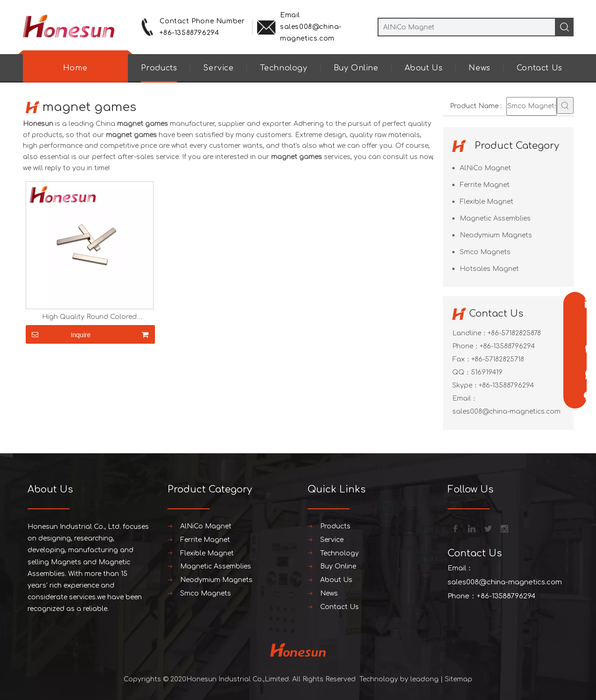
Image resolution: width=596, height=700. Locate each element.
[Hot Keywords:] (565, 105)
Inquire (58, 334)
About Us (424, 68)
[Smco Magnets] (532, 106)
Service (218, 68)
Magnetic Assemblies (495, 218)
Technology (284, 68)
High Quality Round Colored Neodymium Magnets (89, 317)
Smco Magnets (485, 252)
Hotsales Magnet (489, 269)
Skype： (466, 385)
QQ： (462, 372)
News (479, 68)
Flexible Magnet (487, 202)
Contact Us (540, 68)
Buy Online (356, 68)
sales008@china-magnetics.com (506, 412)
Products (159, 68)
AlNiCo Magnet (485, 168)
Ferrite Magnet (485, 185)
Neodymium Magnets (496, 235)
